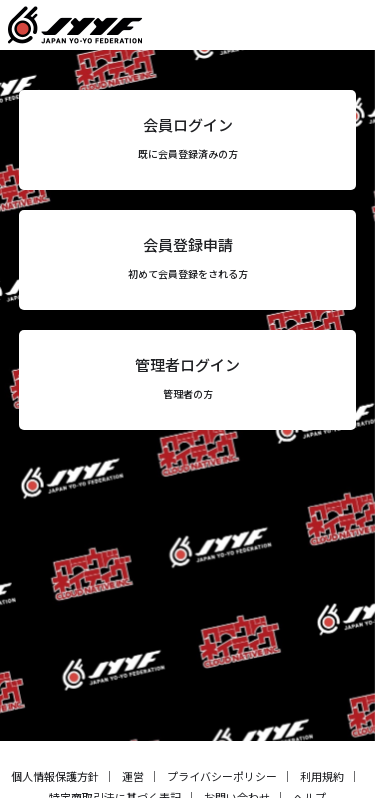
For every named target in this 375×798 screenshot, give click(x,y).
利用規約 (322, 776)
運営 (133, 776)
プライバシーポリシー (222, 776)
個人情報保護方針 (55, 776)
